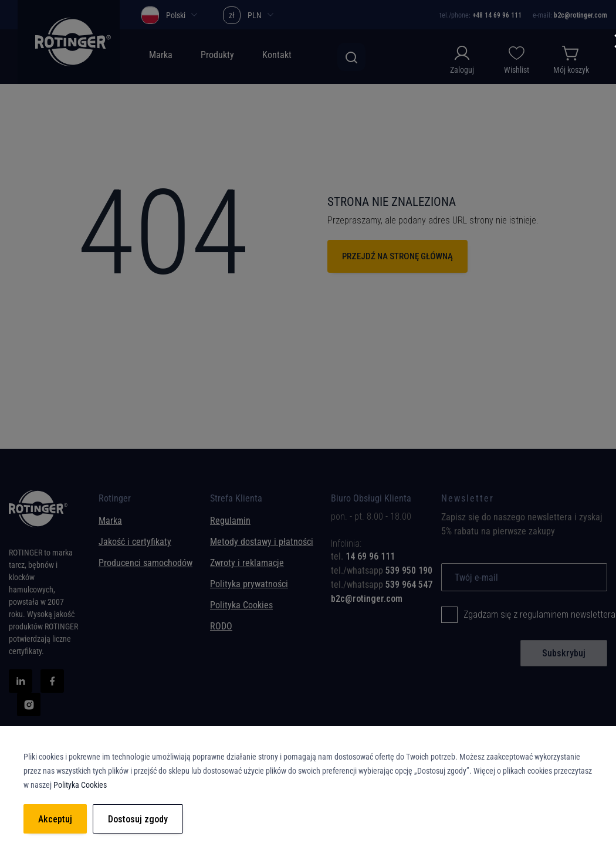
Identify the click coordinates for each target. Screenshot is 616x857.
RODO (221, 626)
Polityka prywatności (249, 584)
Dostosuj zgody (138, 819)
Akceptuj (55, 819)
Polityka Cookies (241, 605)
